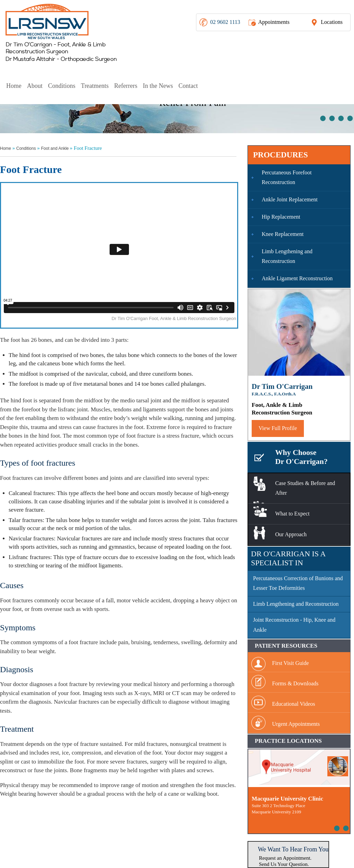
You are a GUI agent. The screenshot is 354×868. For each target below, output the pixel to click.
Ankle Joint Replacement (290, 199)
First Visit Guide (290, 663)
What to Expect (292, 514)
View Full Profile (278, 428)
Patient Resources (286, 646)
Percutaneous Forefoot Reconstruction (287, 177)
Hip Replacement (281, 217)
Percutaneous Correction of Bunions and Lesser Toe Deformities (298, 583)
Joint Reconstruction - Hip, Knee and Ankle (294, 625)
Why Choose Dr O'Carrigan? (301, 457)
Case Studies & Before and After (305, 488)
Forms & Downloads (295, 683)
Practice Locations (288, 741)
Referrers (126, 86)
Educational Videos (294, 704)
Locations (332, 22)
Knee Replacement (283, 234)
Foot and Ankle (55, 148)
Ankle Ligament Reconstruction (297, 278)
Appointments (274, 22)
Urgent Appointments (296, 724)
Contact (188, 86)
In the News (158, 86)
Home (14, 86)
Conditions (62, 86)
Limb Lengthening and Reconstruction (287, 256)
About (35, 86)
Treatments (95, 86)
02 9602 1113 (225, 22)
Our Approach (291, 534)
